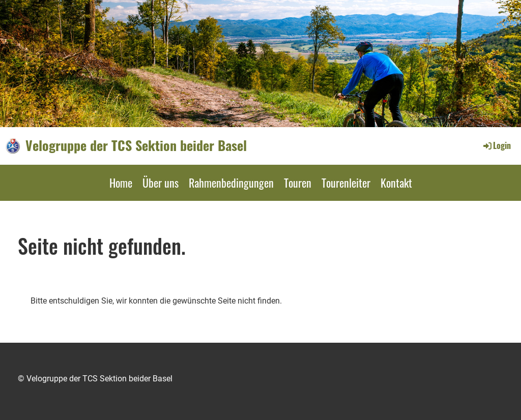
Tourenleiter (346, 183)
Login (496, 145)
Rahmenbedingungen (231, 183)
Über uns (161, 183)
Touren (298, 183)
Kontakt (396, 183)
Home (121, 183)
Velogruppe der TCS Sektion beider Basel (136, 145)
